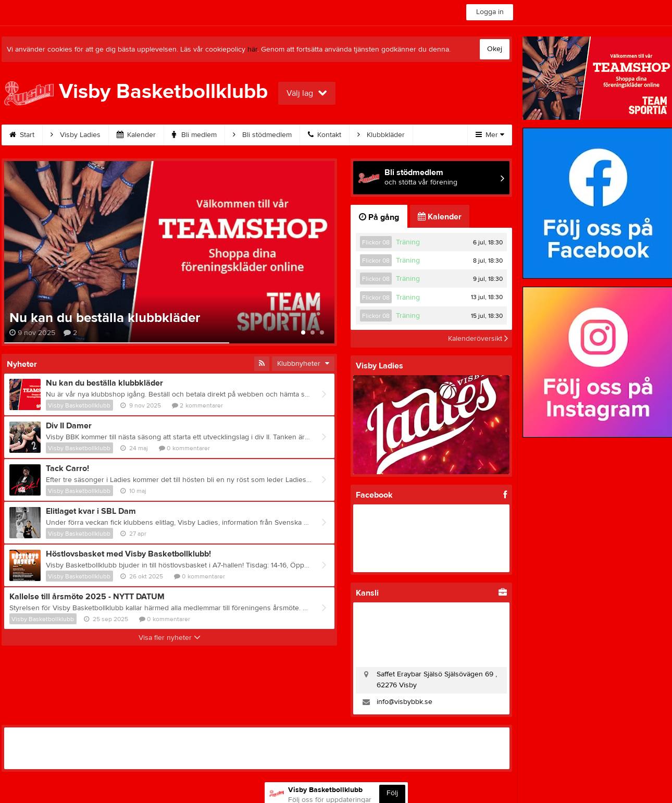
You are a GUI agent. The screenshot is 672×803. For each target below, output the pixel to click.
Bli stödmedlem (262, 135)
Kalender (136, 135)
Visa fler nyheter (170, 638)
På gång (379, 217)
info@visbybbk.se (405, 702)
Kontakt (325, 135)
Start (22, 135)
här (252, 50)
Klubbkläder (381, 135)
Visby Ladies (76, 135)
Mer (490, 135)
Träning (408, 242)
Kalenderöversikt (478, 339)
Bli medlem (194, 135)
